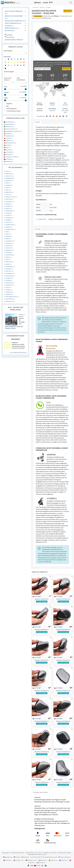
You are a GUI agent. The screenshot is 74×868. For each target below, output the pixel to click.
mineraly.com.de (31, 860)
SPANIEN (9, 134)
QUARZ (9, 264)
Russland (52, 111)
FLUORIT (9, 215)
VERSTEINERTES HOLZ (12, 297)
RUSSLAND (10, 152)
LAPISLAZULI (10, 243)
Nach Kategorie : (8, 51)
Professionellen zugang (64, 853)
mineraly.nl (63, 860)
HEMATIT (9, 227)
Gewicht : (7, 92)
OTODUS (9, 257)
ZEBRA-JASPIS (10, 301)
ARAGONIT (9, 185)
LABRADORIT (10, 241)
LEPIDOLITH (9, 246)
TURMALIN (9, 292)
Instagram (25, 857)
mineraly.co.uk (19, 860)
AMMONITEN (10, 178)
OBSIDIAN (9, 253)
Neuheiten (9, 35)
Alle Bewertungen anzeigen (18, 353)
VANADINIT (9, 294)
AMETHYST (10, 176)
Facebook (17, 857)
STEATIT (8, 287)
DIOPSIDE (9, 204)
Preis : (6, 87)
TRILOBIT (9, 290)
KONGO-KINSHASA (12, 129)
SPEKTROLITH (10, 283)
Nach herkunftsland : (21, 79)
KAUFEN (68, 11)
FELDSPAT (9, 213)
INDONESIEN (10, 136)
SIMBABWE (10, 161)
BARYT (8, 190)
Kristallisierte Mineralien (15, 21)
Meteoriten (10, 31)
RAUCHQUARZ (10, 266)
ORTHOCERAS (10, 255)
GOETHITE (9, 222)
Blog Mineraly (8, 857)
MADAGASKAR (11, 143)
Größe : (6, 98)
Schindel (48, 7)
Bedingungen (6, 853)
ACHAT (8, 171)
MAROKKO (10, 140)
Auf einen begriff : (9, 72)
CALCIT (8, 194)
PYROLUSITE (10, 262)
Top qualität (9, 37)
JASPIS (8, 234)
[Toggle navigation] (71, 2)
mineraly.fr (8, 860)
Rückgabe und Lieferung (50, 853)
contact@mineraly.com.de (50, 857)
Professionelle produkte (14, 40)
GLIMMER (9, 220)
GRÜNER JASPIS (10, 225)
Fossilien (9, 26)
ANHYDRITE (9, 181)
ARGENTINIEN (10, 124)
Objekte (42, 7)
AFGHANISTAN (10, 122)
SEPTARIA (9, 280)
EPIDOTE (9, 208)
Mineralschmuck (12, 28)
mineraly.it (43, 860)
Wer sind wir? (38, 853)
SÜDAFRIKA (9, 159)
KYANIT (8, 239)
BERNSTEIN (9, 192)
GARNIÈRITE (10, 218)
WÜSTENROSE (10, 299)
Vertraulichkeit (29, 853)
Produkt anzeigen (42, 602)
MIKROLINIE (10, 250)
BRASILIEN (10, 127)
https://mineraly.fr (66, 857)
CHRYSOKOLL (10, 202)
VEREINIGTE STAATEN (12, 157)
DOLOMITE (9, 206)
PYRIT (8, 259)
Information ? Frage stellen (42, 69)
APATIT (8, 183)
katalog (36, 7)
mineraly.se (41, 862)
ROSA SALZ (9, 271)
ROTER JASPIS (10, 276)
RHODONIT (9, 269)
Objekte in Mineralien (13, 23)
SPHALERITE (9, 285)
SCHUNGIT (9, 278)
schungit (37, 596)
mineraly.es (53, 860)
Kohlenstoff (42, 219)
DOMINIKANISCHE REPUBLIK (14, 131)
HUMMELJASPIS (11, 229)
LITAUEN (9, 138)
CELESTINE (9, 199)
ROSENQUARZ (10, 273)
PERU (8, 147)
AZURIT (8, 187)
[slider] (5, 89)
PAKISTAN (9, 150)
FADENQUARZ (10, 211)
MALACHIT (9, 248)
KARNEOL (9, 236)
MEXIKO (9, 145)
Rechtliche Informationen (17, 853)
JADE (8, 232)
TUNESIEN (9, 154)
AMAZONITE (10, 174)
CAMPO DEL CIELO (11, 197)
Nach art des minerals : (8, 79)
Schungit (65, 105)
